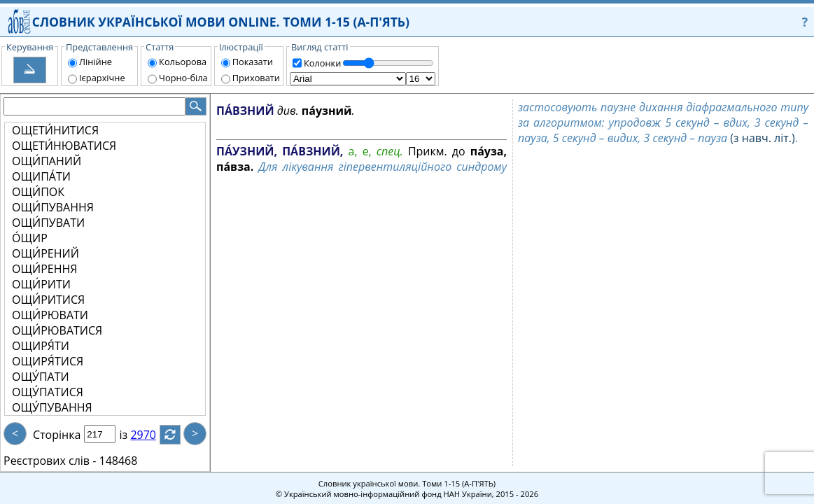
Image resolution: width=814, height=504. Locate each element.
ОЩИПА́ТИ (41, 176)
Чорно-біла (183, 78)
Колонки (322, 63)
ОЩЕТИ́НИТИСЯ (55, 130)
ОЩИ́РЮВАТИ (50, 315)
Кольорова (183, 62)
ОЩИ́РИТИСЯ (48, 300)
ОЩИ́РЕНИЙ (45, 253)
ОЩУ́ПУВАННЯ (52, 407)
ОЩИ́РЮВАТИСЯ (57, 330)
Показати (253, 62)
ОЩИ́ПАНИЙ (47, 161)
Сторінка (57, 435)
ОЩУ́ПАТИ (41, 377)
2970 (152, 435)
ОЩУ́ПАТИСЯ (48, 392)
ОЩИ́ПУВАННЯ (53, 207)
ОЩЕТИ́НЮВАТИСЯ (64, 146)
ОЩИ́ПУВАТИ (48, 223)
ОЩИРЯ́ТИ (41, 346)
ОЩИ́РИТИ (41, 284)
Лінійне (96, 62)
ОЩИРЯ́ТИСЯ (48, 361)
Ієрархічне (102, 78)
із (132, 435)
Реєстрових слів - (50, 461)
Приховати (256, 78)
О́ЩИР (30, 238)
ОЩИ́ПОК (38, 192)
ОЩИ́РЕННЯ (44, 269)
